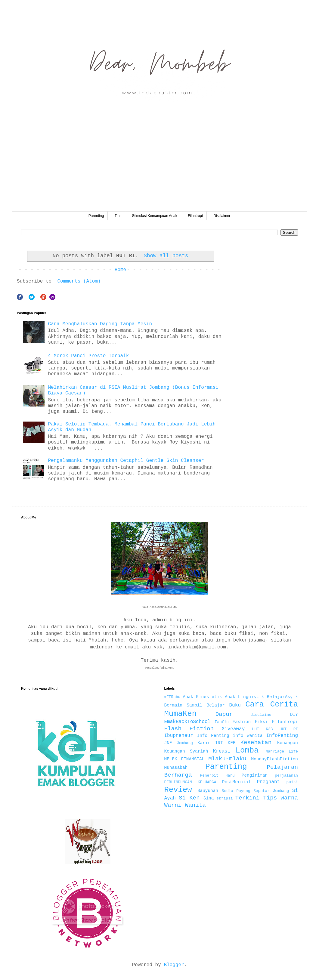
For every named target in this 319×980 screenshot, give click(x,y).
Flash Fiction (189, 729)
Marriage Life (282, 751)
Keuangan (288, 743)
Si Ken (189, 798)
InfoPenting (282, 736)
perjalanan (286, 776)
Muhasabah (176, 768)
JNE (168, 743)
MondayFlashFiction (275, 759)
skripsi (225, 798)
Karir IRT (210, 743)
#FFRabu (172, 697)
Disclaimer (222, 216)
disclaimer (262, 715)
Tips (118, 216)
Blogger (174, 965)
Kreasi (222, 751)
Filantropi (195, 216)
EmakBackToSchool (187, 722)
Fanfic (222, 722)
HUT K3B (263, 729)
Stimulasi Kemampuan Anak (155, 216)
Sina (209, 798)
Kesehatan (256, 743)
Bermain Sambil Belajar (195, 705)
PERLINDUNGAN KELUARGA (190, 782)
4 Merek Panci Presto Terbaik (88, 356)
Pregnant (268, 782)
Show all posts (166, 256)
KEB (232, 743)
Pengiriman (255, 775)
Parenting (96, 216)
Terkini (248, 798)
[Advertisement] (159, 166)
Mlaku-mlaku (227, 759)
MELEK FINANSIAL (184, 759)
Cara (254, 705)
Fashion (242, 722)
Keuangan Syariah (186, 751)
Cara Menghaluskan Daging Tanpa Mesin (100, 324)
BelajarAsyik (282, 697)
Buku (235, 705)
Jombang (185, 743)
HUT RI (289, 729)
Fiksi (261, 722)
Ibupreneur (179, 736)
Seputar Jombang (271, 791)
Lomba (247, 751)
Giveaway (233, 729)
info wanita (248, 736)
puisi (292, 782)
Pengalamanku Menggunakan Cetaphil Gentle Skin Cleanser (126, 461)
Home (120, 270)
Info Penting (213, 736)
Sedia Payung (236, 791)
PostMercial (236, 782)
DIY (294, 715)
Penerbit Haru (217, 776)
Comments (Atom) (79, 281)
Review (178, 790)
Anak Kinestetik (203, 697)
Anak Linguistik (244, 697)
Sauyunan (208, 791)
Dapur (224, 714)
